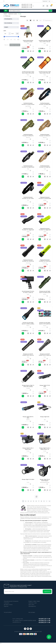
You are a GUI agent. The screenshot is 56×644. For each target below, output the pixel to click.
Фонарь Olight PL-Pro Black (28, 479)
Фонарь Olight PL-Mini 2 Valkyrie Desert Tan (45, 449)
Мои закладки (32, 612)
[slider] (4, 37)
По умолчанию (48, 20)
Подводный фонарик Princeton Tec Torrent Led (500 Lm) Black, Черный (28, 261)
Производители (32, 606)
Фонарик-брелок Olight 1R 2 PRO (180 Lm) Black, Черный (28, 387)
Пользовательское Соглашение (11, 601)
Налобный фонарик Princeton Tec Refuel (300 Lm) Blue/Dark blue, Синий (45, 104)
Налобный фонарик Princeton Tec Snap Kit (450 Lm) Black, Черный (28, 167)
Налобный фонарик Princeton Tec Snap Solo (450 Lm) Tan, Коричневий (45, 167)
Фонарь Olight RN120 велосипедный (45, 480)
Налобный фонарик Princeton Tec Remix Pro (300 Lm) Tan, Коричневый (45, 136)
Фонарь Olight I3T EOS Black (45, 386)
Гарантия (6, 606)
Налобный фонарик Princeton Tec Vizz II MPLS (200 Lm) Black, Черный (28, 198)
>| (49, 501)
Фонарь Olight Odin (45, 417)
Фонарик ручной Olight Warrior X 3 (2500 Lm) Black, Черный (28, 324)
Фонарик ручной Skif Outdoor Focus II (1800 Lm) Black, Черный (45, 355)
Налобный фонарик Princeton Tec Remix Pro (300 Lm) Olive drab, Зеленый (28, 136)
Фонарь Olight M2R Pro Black (28, 417)
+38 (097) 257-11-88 (27, 4)
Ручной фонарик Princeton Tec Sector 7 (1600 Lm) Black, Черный (28, 292)
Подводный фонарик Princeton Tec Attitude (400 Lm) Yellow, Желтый (45, 198)
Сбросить (7, 45)
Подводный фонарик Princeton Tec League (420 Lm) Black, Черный (28, 230)
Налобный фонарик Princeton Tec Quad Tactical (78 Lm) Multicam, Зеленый (28, 104)
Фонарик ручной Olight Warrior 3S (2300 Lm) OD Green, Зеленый (45, 292)
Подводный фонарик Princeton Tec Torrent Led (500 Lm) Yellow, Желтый (45, 261)
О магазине (7, 603)
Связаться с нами (33, 603)
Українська (45, 1)
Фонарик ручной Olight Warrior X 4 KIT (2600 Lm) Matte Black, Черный (45, 324)
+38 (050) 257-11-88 (27, 6)
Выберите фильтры (15, 45)
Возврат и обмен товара (34, 601)
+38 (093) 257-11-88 (27, 7)
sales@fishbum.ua (17, 622)
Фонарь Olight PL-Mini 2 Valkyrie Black (28, 449)
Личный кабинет (8, 612)
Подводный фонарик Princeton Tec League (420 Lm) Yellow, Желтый (45, 230)
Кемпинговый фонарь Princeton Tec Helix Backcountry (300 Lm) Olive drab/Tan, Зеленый (28, 42)
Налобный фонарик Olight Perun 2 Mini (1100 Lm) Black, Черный (45, 42)
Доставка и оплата (8, 605)
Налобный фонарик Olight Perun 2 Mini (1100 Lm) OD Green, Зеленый (28, 73)
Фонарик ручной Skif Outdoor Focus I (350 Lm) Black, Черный (28, 355)
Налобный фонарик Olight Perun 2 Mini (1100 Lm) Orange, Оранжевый (45, 73)
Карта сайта (31, 605)
